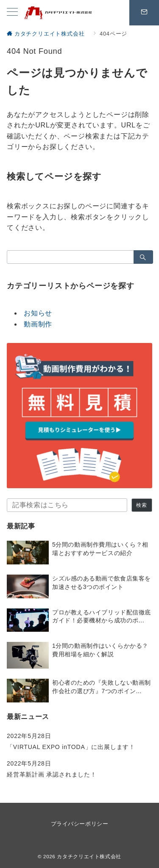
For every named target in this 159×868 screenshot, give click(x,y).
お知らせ (38, 313)
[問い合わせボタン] (144, 13)
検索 (142, 505)
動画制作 (38, 324)
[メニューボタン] (12, 13)
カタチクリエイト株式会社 (89, 856)
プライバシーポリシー (79, 824)
